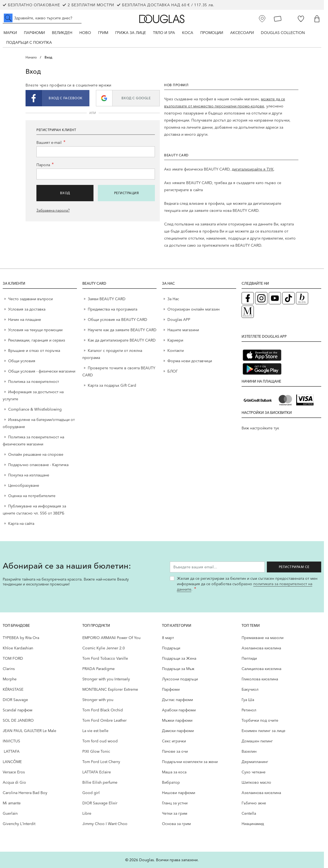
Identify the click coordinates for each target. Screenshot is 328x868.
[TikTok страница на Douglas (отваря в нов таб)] (288, 298)
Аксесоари (242, 33)
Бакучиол (250, 689)
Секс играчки (174, 741)
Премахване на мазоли (263, 638)
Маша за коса (174, 772)
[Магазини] (262, 19)
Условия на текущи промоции (36, 330)
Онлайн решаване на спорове (36, 454)
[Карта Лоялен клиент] (278, 19)
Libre (87, 813)
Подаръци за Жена (179, 658)
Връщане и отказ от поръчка (34, 351)
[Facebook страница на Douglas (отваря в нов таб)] (248, 298)
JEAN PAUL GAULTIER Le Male (29, 731)
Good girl (91, 793)
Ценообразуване (24, 485)
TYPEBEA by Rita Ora (21, 638)
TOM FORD (13, 658)
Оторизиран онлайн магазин (193, 309)
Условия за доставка (27, 309)
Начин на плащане (25, 320)
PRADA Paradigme (99, 669)
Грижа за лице (131, 33)
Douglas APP (179, 320)
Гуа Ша (248, 700)
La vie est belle (95, 731)
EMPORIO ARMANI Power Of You (111, 638)
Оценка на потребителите (32, 496)
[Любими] (301, 19)
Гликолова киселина (260, 679)
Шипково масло (256, 782)
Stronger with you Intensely (106, 679)
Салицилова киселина (261, 669)
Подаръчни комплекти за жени (190, 762)
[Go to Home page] (162, 19)
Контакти (176, 351)
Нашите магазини (183, 330)
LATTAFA (11, 751)
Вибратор (171, 782)
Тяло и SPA (164, 33)
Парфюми (34, 33)
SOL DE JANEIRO (18, 720)
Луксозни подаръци (180, 679)
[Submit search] (8, 18)
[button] (57, 98)
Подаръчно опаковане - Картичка (38, 465)
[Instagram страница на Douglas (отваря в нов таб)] (261, 298)
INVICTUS (11, 741)
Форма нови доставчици (190, 361)
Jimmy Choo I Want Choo (105, 824)
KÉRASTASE (13, 689)
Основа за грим (176, 824)
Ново (85, 33)
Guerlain (10, 813)
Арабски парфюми (179, 710)
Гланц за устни (175, 803)
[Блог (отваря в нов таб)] (302, 298)
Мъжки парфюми (177, 720)
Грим (103, 33)
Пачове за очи (175, 751)
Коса (188, 33)
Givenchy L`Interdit (19, 824)
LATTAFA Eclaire (97, 772)
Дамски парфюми (178, 731)
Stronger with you (98, 700)
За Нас (173, 299)
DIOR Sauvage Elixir (100, 803)
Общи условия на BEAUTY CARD (118, 320)
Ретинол (249, 710)
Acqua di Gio (14, 782)
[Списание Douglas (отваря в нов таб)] (248, 312)
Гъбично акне (254, 803)
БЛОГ (173, 371)
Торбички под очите (260, 720)
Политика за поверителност (34, 382)
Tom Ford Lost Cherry (101, 762)
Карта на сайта (21, 523)
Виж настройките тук (260, 428)
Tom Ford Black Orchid (103, 710)
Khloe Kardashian (18, 648)
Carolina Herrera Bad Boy (25, 793)
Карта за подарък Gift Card (112, 385)
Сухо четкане (254, 772)
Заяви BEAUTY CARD (107, 299)
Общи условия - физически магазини (42, 371)
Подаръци (171, 648)
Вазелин (249, 751)
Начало (31, 57)
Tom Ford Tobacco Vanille (105, 658)
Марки (10, 33)
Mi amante (12, 803)
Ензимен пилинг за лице (263, 731)
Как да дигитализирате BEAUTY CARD (122, 340)
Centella (249, 813)
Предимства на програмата (113, 309)
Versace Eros (14, 772)
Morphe (10, 679)
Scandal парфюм (18, 710)
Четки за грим (175, 813)
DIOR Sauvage (15, 700)
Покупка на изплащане (29, 475)
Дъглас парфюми (177, 700)
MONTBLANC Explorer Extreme (110, 689)
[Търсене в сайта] (42, 18)
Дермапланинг (255, 762)
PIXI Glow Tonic (96, 751)
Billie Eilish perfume (100, 782)
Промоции (212, 33)
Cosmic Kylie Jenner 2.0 (104, 648)
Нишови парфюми (179, 793)
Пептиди (249, 658)
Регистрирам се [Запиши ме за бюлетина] (294, 567)
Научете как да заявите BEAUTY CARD (122, 330)
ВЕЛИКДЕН (62, 33)
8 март (168, 638)
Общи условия (22, 361)
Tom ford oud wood (100, 741)
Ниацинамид (253, 824)
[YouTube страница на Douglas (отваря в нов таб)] (275, 298)
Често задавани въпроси (30, 299)
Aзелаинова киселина (261, 648)
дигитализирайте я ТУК (253, 169)
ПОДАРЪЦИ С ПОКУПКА (29, 42)
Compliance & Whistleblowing (35, 409)
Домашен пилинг (257, 741)
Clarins (9, 669)
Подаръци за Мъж (178, 669)
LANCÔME (12, 762)
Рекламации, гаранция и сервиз (37, 340)
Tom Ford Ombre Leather (104, 720)
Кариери (175, 340)
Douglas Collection (283, 33)
